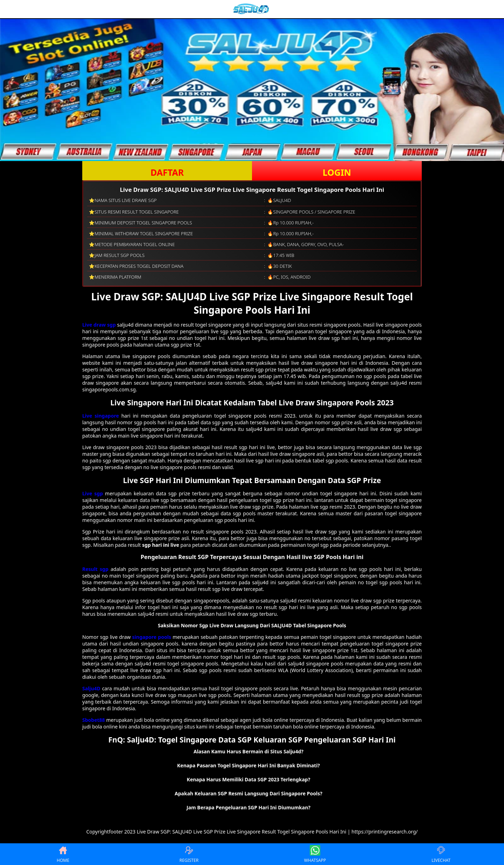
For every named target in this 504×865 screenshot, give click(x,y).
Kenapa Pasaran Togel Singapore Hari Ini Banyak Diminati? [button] (248, 765)
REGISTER (189, 854)
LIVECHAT (441, 854)
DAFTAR (167, 172)
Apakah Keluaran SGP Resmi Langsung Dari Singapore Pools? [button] (248, 793)
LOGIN (337, 172)
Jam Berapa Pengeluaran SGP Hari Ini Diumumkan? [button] (248, 807)
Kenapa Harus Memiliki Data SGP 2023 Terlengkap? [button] (249, 779)
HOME (63, 854)
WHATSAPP (315, 854)
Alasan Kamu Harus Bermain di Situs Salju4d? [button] (248, 751)
